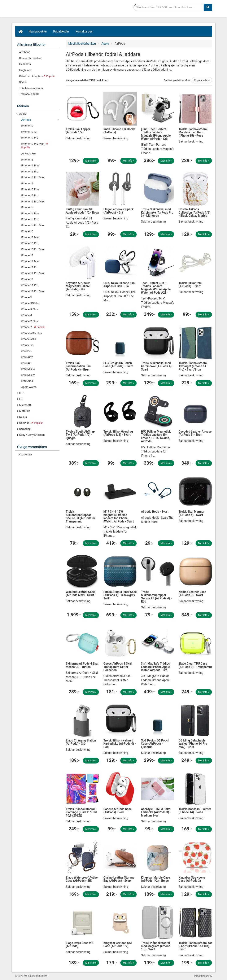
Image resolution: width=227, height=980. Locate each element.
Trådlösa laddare (29, 94)
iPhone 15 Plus (30, 189)
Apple (23, 114)
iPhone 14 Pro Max (33, 225)
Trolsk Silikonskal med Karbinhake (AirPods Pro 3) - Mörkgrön (157, 212)
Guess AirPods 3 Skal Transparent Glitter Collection (117, 667)
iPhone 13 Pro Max (33, 249)
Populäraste (202, 80)
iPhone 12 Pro (30, 267)
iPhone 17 (27, 126)
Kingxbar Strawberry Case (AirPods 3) (192, 879)
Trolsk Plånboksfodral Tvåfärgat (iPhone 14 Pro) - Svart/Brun (193, 366)
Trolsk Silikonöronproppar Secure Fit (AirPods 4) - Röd (156, 597)
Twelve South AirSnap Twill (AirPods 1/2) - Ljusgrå (80, 435)
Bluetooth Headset (30, 58)
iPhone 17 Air (29, 132)
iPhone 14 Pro (30, 219)
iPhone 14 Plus (30, 213)
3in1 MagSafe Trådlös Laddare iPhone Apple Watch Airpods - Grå (156, 667)
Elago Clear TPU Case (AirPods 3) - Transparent (195, 665)
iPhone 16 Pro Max (33, 177)
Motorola (25, 411)
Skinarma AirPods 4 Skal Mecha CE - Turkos (82, 665)
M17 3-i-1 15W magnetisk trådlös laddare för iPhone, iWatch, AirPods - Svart (119, 516)
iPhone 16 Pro (30, 172)
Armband (25, 52)
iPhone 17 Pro (30, 138)
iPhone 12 (27, 255)
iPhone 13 (27, 231)
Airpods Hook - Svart (155, 512)
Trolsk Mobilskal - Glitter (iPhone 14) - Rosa (195, 811)
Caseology (26, 454)
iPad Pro (27, 351)
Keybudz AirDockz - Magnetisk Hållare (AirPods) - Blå (79, 286)
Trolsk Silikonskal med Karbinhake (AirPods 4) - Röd (119, 744)
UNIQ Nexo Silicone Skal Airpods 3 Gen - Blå (119, 285)
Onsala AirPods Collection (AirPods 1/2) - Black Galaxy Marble (194, 212)
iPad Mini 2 (28, 375)
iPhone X (27, 297)
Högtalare (25, 70)
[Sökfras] (169, 7)
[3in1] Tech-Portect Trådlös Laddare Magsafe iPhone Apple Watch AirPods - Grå (156, 134)
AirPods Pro (29, 154)
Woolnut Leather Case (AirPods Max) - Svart (80, 593)
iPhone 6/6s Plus (32, 333)
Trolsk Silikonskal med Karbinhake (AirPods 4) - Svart (157, 366)
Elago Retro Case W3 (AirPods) (80, 944)
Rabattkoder (61, 31)
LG (21, 399)
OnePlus (31, 423)
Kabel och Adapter (37, 76)
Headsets (25, 64)
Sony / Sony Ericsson (32, 435)
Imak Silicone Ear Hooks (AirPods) (119, 131)
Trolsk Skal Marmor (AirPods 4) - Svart (191, 513)
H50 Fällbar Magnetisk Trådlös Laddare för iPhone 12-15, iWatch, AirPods (156, 436)
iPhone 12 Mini (30, 261)
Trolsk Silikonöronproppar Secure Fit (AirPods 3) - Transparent (81, 516)
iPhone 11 (27, 279)
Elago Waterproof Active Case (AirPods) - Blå (82, 879)
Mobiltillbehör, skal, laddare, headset (47, 9)
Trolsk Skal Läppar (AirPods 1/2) (78, 131)
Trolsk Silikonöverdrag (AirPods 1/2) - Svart (118, 433)
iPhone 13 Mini (30, 237)
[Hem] (20, 31)
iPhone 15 (27, 183)
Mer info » (91, 161)
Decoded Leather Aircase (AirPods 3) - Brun (195, 433)
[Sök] (208, 7)
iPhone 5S (27, 345)
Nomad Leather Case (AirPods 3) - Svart (192, 593)
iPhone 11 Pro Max (33, 291)
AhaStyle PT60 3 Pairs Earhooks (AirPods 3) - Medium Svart (156, 812)
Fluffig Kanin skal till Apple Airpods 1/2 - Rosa (82, 211)
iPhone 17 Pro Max (35, 146)
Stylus (23, 82)
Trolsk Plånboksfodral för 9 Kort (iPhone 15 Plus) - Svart (195, 946)
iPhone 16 (27, 160)
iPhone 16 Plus (30, 165)
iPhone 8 (27, 315)
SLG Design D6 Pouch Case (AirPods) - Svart (118, 365)
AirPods (26, 120)
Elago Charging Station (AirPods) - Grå (81, 742)
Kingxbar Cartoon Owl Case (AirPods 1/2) (118, 944)
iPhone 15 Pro (30, 195)
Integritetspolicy (203, 976)
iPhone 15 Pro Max (33, 202)
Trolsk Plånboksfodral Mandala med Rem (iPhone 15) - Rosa (193, 132)
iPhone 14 (27, 207)
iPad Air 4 (27, 381)
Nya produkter (38, 31)
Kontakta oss (84, 31)
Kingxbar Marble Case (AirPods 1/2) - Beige (156, 879)
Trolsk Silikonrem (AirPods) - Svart (190, 285)
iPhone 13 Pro (30, 243)
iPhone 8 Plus (30, 309)
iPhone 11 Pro (30, 285)
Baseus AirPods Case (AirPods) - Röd (117, 811)
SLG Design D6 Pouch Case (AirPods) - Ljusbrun (155, 744)
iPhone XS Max (30, 303)
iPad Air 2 (27, 357)
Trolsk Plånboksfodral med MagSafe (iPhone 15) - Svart (156, 946)
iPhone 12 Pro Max (33, 273)
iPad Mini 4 (28, 369)
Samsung (25, 429)
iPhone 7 (33, 327)
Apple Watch (29, 387)
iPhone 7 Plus (30, 321)
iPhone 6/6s (29, 339)
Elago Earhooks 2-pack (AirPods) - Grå (118, 211)
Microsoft (25, 405)
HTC (22, 393)
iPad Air (26, 363)
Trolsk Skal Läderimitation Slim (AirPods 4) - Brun (79, 366)
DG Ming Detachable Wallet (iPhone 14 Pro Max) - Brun (193, 744)
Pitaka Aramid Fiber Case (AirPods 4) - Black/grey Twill (120, 595)
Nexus (23, 417)
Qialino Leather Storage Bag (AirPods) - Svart (119, 879)
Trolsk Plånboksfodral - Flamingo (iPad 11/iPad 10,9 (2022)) (81, 812)
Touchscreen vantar (31, 88)
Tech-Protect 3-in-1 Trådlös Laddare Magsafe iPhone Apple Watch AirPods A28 (156, 288)
